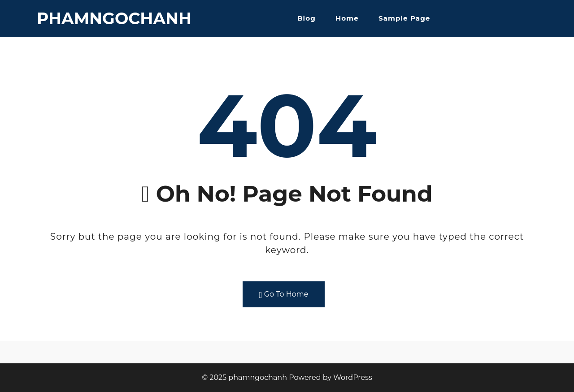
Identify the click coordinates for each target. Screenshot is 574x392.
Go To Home (284, 295)
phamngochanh (114, 18)
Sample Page (404, 18)
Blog (307, 18)
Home (347, 18)
